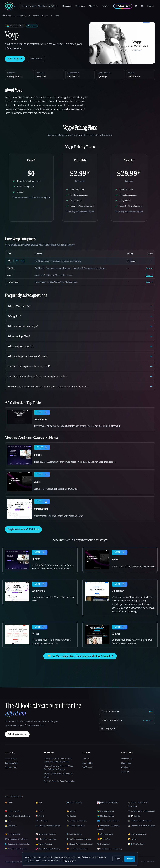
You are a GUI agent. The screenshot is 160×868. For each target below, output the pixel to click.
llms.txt (86, 758)
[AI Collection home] (10, 6)
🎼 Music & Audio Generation (48, 826)
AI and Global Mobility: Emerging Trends (58, 775)
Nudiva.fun (126, 763)
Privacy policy (69, 860)
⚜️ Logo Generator (13, 834)
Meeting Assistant (40, 15)
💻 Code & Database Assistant (79, 839)
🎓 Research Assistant (75, 826)
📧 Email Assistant (74, 803)
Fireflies (11, 268)
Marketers (93, 6)
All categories (11, 758)
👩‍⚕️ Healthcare (11, 826)
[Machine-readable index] (127, 721)
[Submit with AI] (123, 6)
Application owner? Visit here (23, 529)
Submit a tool (11, 767)
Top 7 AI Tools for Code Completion (59, 781)
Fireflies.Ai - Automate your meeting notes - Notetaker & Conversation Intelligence (75, 462)
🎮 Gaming (71, 816)
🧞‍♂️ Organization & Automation (17, 844)
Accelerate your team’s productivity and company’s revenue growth (51, 642)
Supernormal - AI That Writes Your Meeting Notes (59, 516)
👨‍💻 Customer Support (106, 811)
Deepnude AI (127, 758)
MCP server (87, 767)
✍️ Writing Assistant (44, 844)
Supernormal (13, 282)
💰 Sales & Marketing (137, 834)
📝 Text (8, 821)
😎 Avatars (132, 839)
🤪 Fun (39, 803)
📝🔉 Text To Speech (137, 844)
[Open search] (37, 6)
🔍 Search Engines (74, 834)
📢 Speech (40, 816)
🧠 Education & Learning (46, 839)
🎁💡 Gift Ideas (104, 839)
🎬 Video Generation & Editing (17, 816)
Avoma (35, 634)
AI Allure (125, 772)
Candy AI (125, 767)
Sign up (151, 6)
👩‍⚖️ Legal (39, 811)
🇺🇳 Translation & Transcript (108, 821)
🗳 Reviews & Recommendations (142, 811)
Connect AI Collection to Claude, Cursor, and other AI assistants (58, 760)
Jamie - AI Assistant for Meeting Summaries (56, 489)
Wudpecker (118, 591)
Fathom (116, 634)
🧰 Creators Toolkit (13, 811)
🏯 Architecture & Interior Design (142, 826)
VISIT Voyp (15, 59)
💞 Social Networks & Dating (48, 849)
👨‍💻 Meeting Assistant (106, 816)
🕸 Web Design (42, 821)
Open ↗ (149, 268)
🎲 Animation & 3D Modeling (109, 849)
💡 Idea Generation (105, 834)
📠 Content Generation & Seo (140, 821)
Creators (105, 6)
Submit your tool (17, 734)
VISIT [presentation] (42, 412)
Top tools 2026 (11, 763)
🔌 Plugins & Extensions (76, 821)
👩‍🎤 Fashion (71, 811)
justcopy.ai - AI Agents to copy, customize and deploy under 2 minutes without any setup (77, 426)
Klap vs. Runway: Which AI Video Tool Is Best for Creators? (58, 768)
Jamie (10, 275)
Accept (130, 859)
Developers (80, 6)
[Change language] (142, 6)
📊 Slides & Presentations (108, 803)
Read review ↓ (36, 59)
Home (7, 16)
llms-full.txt (87, 763)
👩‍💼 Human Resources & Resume (79, 844)
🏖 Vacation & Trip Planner (16, 839)
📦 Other (9, 803)
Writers (55, 6)
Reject (118, 859)
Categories (19, 16)
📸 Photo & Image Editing (15, 849)
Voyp (10, 261)
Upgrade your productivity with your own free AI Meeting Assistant (132, 642)
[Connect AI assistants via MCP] (127, 712)
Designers (67, 6)
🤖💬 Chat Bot (134, 816)
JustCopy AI (41, 419)
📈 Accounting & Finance (46, 834)
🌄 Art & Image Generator (77, 849)
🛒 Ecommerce (103, 844)
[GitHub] (136, 6)
